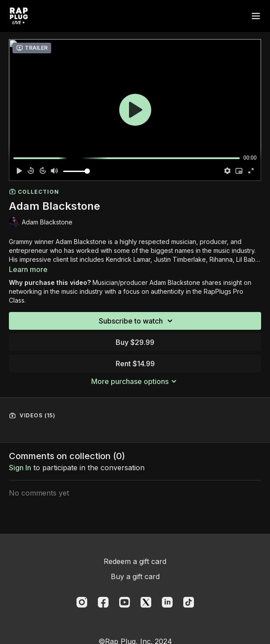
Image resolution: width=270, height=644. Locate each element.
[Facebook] (103, 602)
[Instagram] (82, 602)
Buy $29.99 (135, 342)
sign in (20, 468)
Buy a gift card (135, 576)
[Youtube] (125, 602)
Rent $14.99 (135, 364)
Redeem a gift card (135, 561)
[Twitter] (146, 602)
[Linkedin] (167, 602)
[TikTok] (189, 602)
